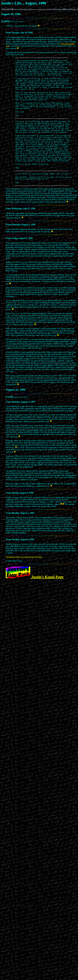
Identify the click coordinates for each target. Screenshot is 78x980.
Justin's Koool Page (35, 597)
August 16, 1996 (11, 14)
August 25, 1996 (16, 409)
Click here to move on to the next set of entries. (24, 577)
